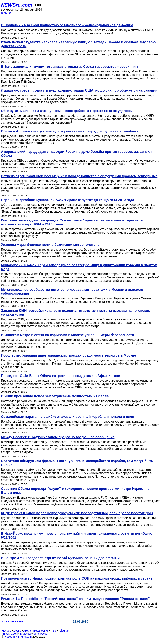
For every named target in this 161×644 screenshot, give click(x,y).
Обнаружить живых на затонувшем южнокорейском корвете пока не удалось (66, 111)
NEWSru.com (17, 5)
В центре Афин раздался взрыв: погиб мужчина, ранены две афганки (60, 558)
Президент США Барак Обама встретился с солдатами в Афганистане (60, 376)
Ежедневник (41, 631)
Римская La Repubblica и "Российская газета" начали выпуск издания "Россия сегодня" (75, 599)
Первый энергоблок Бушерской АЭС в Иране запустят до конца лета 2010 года (68, 200)
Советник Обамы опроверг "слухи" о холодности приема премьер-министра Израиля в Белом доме (75, 491)
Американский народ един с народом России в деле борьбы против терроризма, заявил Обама (76, 154)
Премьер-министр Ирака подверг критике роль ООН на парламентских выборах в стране (77, 578)
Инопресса (41, 634)
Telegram (64, 631)
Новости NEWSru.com (18, 637)
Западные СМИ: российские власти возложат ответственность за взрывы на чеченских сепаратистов (75, 313)
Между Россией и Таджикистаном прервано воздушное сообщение (58, 437)
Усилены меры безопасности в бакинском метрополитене (50, 245)
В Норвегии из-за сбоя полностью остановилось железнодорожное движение (67, 25)
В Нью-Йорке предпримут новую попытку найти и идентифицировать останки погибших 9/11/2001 (76, 536)
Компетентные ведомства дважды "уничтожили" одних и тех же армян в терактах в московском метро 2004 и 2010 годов (72, 222)
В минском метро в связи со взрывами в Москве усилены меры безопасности (68, 335)
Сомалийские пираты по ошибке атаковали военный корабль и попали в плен (68, 417)
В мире (6, 13)
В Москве (26, 634)
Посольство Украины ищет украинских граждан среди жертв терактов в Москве (69, 355)
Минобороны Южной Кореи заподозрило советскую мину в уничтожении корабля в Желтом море (79, 267)
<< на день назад (13, 621)
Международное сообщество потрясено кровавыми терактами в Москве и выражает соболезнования (73, 292)
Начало (7, 631)
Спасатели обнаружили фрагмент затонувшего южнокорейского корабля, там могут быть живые (77, 463)
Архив (27, 631)
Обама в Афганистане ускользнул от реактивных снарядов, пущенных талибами (70, 131)
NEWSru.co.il (10, 634)
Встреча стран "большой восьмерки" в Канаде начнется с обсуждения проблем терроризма (79, 176)
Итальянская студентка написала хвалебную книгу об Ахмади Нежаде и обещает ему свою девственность (78, 44)
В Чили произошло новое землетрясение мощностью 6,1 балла (55, 396)
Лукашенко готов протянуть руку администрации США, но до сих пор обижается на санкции (79, 90)
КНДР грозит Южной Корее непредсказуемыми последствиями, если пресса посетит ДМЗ (77, 513)
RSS (53, 631)
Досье (17, 631)
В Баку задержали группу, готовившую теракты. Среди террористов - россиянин (69, 67)
